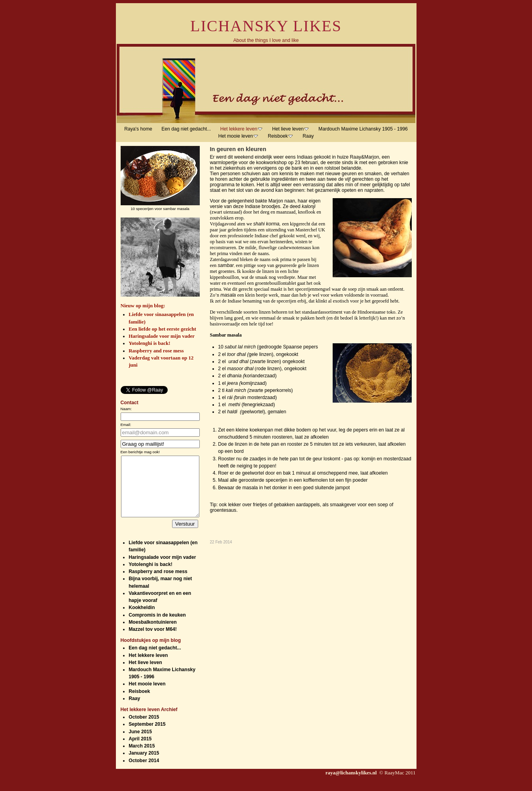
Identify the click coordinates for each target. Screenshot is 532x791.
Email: (126, 425)
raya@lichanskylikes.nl (352, 784)
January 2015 (144, 765)
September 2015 (147, 736)
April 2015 (140, 751)
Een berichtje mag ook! (140, 452)
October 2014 (144, 772)
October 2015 (144, 729)
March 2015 (142, 758)
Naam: (126, 409)
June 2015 (140, 744)
